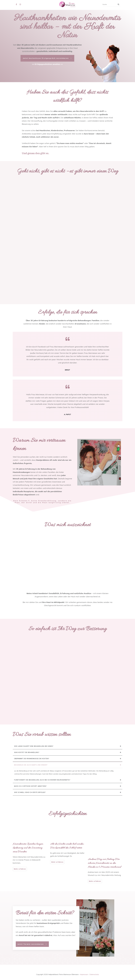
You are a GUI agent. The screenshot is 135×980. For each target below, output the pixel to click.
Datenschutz (94, 974)
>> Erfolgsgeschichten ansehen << (47, 64)
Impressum (84, 974)
